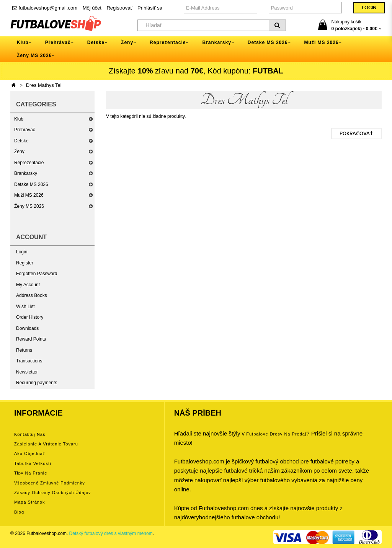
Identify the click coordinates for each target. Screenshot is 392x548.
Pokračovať (356, 134)
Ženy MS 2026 (29, 206)
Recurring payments (37, 383)
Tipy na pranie (31, 473)
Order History (30, 317)
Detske (21, 141)
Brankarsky (26, 173)
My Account (28, 285)
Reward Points (31, 339)
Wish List (25, 307)
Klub (19, 119)
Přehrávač (25, 130)
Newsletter (27, 372)
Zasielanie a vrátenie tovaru (46, 444)
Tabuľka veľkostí (33, 463)
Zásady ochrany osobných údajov (53, 493)
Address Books (32, 295)
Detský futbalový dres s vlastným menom (111, 533)
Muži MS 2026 (29, 195)
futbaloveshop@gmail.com (45, 8)
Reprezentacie (29, 163)
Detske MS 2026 (31, 184)
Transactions (29, 361)
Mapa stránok (29, 502)
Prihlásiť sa (150, 8)
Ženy (19, 152)
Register (25, 263)
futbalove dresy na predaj (276, 434)
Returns (24, 350)
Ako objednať (29, 453)
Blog (19, 512)
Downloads (27, 328)
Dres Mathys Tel (44, 85)
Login (22, 252)
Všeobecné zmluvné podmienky (50, 483)
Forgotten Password (37, 274)
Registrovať (119, 8)
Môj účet (92, 8)
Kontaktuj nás (30, 434)
